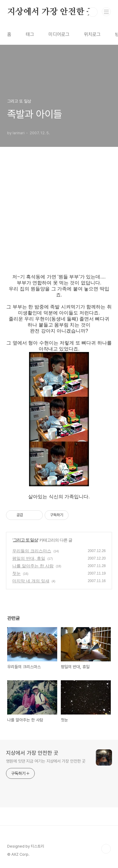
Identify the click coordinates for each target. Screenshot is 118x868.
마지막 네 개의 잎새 (31, 581)
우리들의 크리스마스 (32, 551)
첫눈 (16, 573)
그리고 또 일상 (25, 540)
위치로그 (92, 34)
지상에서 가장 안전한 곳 (51, 12)
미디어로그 (59, 34)
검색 (93, 12)
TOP (106, 849)
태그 (30, 34)
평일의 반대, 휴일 (29, 558)
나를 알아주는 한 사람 (33, 566)
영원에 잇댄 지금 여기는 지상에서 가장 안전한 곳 (46, 761)
